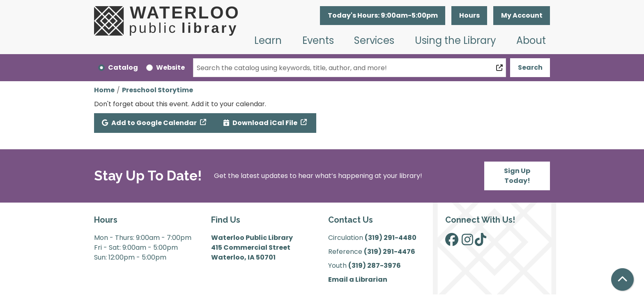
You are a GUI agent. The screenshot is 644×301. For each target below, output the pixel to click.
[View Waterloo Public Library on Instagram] (467, 242)
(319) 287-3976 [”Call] (375, 266)
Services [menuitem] (374, 40)
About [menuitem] (531, 40)
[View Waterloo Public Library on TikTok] (481, 242)
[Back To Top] (622, 279)
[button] (383, 16)
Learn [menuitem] (268, 40)
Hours (469, 15)
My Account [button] (522, 15)
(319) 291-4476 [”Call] (390, 252)
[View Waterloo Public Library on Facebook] (452, 242)
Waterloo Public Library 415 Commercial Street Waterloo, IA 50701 (252, 247)
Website (170, 67)
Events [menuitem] (318, 40)
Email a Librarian (358, 279)
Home (104, 90)
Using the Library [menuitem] (455, 40)
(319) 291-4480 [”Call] (391, 238)
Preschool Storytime (158, 90)
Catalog (123, 67)
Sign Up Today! (517, 176)
